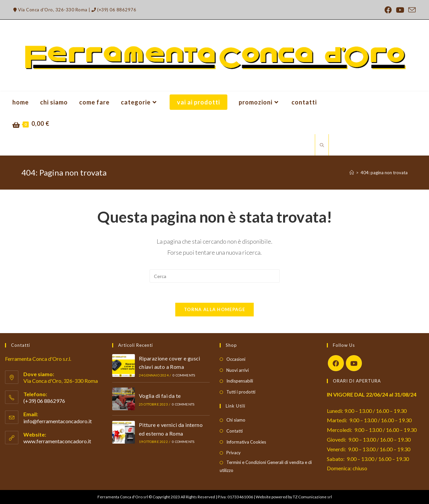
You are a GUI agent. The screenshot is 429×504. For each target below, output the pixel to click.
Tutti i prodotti (241, 392)
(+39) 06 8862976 (114, 10)
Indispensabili (240, 381)
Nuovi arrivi (238, 370)
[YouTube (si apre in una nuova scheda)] (400, 10)
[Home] (352, 173)
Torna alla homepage (214, 309)
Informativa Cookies (246, 442)
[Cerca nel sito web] (322, 146)
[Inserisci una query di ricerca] (215, 276)
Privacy (234, 453)
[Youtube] (354, 363)
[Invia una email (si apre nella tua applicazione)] (411, 10)
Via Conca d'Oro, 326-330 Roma (50, 10)
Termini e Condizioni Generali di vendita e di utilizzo (266, 466)
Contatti (235, 431)
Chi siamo (236, 420)
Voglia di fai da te (160, 396)
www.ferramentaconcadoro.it (57, 441)
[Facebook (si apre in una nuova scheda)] (388, 10)
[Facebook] (336, 363)
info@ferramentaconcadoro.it (58, 421)
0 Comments (184, 375)
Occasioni (236, 359)
